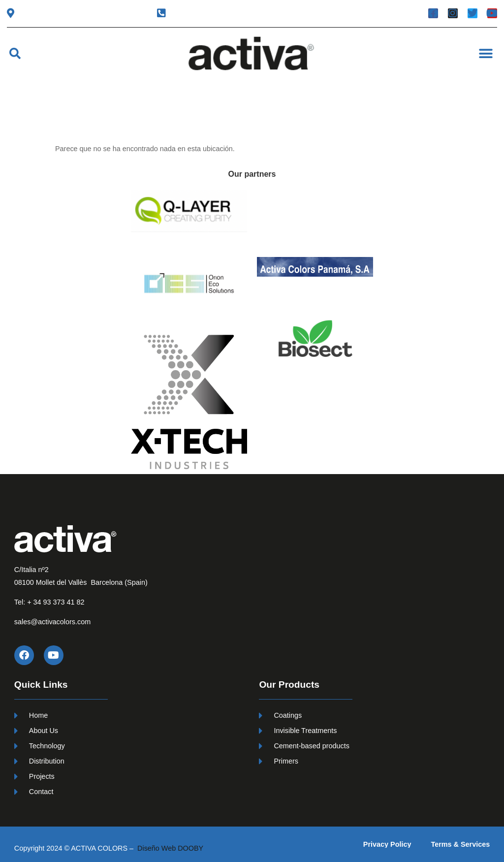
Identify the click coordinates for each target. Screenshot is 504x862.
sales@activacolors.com (52, 622)
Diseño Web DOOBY (170, 848)
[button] (15, 53)
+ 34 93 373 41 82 (56, 602)
